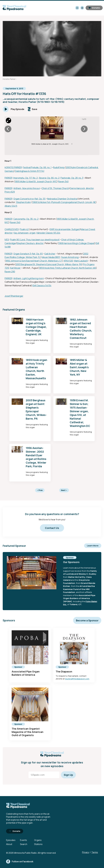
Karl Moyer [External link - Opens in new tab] (15, 268)
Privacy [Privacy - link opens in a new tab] (86, 852)
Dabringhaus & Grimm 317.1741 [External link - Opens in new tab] (30, 171)
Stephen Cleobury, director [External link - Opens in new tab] (30, 243)
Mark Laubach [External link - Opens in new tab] (81, 261)
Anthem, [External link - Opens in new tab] (18, 188)
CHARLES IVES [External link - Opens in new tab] (12, 229)
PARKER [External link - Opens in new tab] (8, 178)
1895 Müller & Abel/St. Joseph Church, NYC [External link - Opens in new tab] (36, 181)
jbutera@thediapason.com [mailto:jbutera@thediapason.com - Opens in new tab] (77, 679)
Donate (94, 8)
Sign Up (68, 775)
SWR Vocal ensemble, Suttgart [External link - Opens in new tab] (65, 229)
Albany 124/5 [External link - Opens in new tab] (11, 206)
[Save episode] (32, 109)
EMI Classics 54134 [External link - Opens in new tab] (42, 285)
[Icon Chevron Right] (84, 129)
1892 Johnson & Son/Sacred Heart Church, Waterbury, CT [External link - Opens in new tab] (34, 261)
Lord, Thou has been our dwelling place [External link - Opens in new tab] (39, 240)
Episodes (11, 840)
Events (23, 840)
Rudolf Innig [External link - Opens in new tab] (59, 167)
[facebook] (20, 861)
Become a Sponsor (87, 620)
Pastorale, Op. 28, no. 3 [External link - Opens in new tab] (72, 178)
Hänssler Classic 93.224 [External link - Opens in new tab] (48, 233)
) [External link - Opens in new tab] (59, 240)
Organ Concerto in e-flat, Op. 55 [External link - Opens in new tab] (29, 199)
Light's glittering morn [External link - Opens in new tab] (33, 278)
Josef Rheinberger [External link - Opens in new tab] (14, 296)
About (9, 844)
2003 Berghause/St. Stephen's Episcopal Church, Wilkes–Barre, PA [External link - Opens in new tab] (49, 264)
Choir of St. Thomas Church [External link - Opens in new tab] (55, 188)
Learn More (93, 546)
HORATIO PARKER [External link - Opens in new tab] (13, 167)
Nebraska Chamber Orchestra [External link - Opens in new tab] (62, 199)
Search (24, 844)
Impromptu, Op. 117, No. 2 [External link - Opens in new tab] (26, 178)
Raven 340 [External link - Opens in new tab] (63, 181)
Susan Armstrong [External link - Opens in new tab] (70, 257)
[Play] (13, 109)
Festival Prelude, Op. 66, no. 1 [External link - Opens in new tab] (37, 167)
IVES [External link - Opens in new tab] (7, 240)
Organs (38, 840)
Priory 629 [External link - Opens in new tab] (10, 192)
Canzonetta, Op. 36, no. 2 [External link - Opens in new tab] (26, 219)
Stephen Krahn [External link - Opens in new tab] (23, 202)
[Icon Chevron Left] (8, 129)
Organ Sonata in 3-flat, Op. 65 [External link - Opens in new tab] (28, 254)
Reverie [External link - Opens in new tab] (42, 178)
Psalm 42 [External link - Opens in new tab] (24, 229)
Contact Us (52, 528)
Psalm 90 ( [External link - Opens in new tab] (15, 240)
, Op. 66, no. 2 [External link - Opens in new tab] (53, 178)
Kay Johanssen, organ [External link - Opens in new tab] (25, 233)
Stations (38, 844)
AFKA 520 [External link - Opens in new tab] (68, 261)
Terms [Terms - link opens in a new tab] (95, 852)
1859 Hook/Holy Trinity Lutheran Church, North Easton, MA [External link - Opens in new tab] (68, 268)
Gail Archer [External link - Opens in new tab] (50, 254)
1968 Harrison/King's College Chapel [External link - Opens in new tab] (76, 243)
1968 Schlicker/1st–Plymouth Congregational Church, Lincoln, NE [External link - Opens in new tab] (64, 202)
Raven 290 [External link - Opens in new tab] (10, 272)
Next (64, 490)
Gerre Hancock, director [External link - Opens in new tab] (82, 188)
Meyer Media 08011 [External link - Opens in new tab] (51, 257)
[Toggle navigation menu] (77, 8)
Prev (40, 490)
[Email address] (44, 775)
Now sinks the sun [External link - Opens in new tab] (31, 188)
